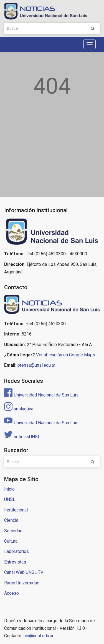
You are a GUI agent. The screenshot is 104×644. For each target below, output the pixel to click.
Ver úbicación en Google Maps (66, 355)
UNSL (10, 499)
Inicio (9, 489)
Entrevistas (15, 562)
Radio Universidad (22, 583)
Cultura (11, 541)
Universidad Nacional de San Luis (41, 395)
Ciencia (11, 520)
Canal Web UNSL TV (24, 572)
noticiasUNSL (22, 437)
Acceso (12, 593)
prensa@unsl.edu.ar (36, 365)
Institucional (16, 510)
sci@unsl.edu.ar (38, 636)
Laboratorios (17, 551)
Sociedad (13, 531)
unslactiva (19, 409)
